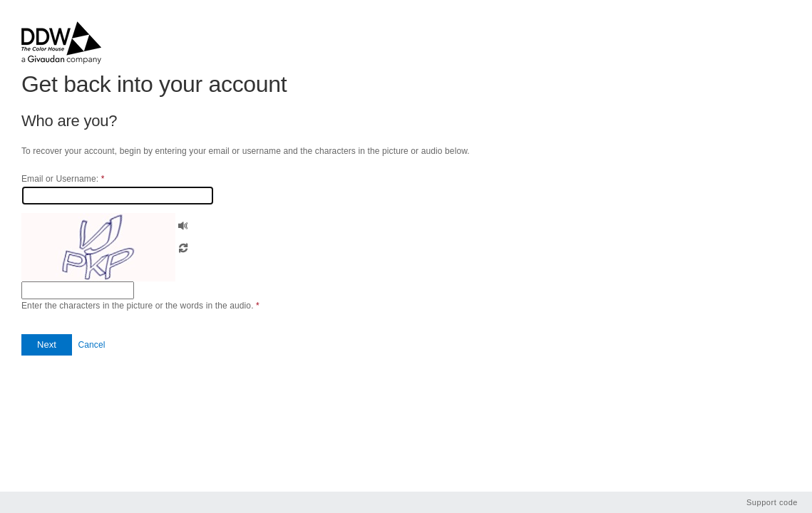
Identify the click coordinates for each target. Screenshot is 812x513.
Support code (772, 502)
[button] (183, 224)
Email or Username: (63, 179)
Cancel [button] (91, 345)
